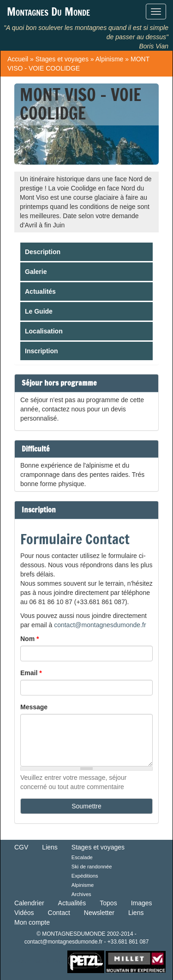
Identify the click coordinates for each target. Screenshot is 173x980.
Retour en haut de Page (36, 962)
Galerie (36, 272)
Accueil (18, 59)
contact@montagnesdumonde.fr (100, 625)
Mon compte (32, 922)
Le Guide (39, 311)
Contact (59, 913)
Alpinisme (110, 59)
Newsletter (99, 913)
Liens (50, 847)
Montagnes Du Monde (48, 12)
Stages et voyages (62, 59)
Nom (30, 639)
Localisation (44, 331)
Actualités (40, 291)
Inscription (42, 351)
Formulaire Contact (75, 539)
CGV (21, 847)
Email (31, 673)
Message (34, 707)
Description (43, 252)
